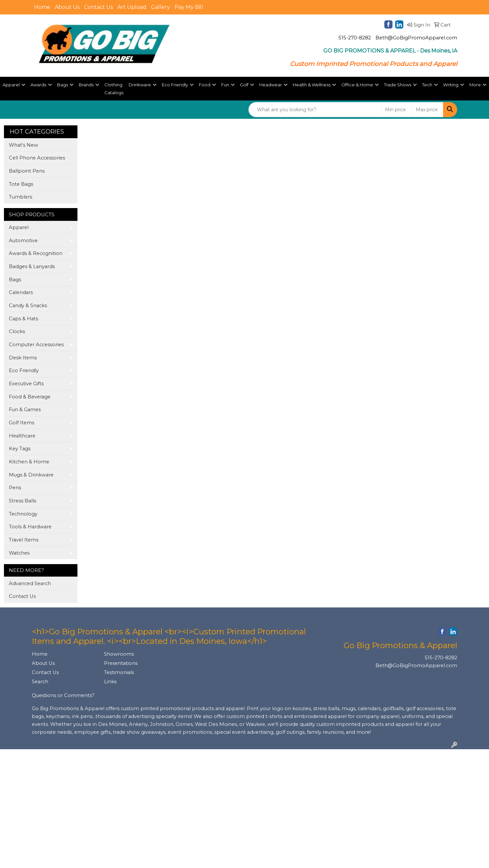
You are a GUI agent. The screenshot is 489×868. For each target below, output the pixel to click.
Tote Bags (21, 184)
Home (42, 7)
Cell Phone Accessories (37, 158)
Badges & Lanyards (32, 266)
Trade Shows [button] (398, 85)
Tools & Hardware (30, 527)
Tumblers (21, 197)
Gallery (160, 7)
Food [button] (205, 85)
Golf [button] (244, 85)
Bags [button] (63, 85)
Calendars (21, 292)
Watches (19, 553)
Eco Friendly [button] (175, 85)
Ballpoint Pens (27, 171)
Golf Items (21, 423)
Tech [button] (427, 85)
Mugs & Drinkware (31, 475)
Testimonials (119, 672)
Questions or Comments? (63, 695)
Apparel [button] (11, 85)
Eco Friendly (24, 370)
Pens (15, 488)
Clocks (17, 331)
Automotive (23, 241)
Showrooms (119, 654)
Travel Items (24, 540)
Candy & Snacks (28, 306)
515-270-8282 (355, 38)
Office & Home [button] (357, 85)
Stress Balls (22, 501)
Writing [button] (451, 85)
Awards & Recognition (36, 253)
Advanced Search (30, 583)
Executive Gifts (26, 384)
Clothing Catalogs (114, 89)
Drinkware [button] (140, 85)
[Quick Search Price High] (428, 110)
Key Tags (20, 449)
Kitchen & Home (29, 462)
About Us (67, 7)
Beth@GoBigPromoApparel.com (416, 38)
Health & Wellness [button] (312, 85)
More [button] (475, 85)
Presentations (121, 663)
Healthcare (22, 436)
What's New (23, 145)
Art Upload (132, 7)
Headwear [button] (271, 85)
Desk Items (23, 358)
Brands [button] (86, 85)
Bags (15, 280)
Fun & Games (25, 410)
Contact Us (98, 7)
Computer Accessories (36, 345)
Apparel (19, 227)
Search (40, 682)
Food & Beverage (30, 397)
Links (110, 682)
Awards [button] (38, 85)
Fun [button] (225, 85)
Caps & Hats (23, 319)
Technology (23, 514)
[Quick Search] (315, 110)
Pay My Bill (189, 7)
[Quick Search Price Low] (397, 110)
